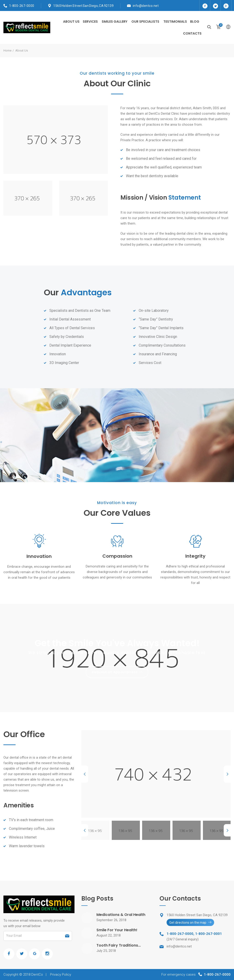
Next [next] (227, 774)
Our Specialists (145, 22)
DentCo (37, 975)
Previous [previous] (85, 774)
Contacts (192, 33)
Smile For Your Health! (117, 930)
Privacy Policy (61, 975)
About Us (71, 22)
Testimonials (175, 22)
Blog (195, 22)
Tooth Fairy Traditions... (119, 945)
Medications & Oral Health (121, 915)
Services (90, 22)
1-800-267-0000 (22, 6)
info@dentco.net (146, 6)
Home (7, 50)
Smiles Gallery (114, 22)
